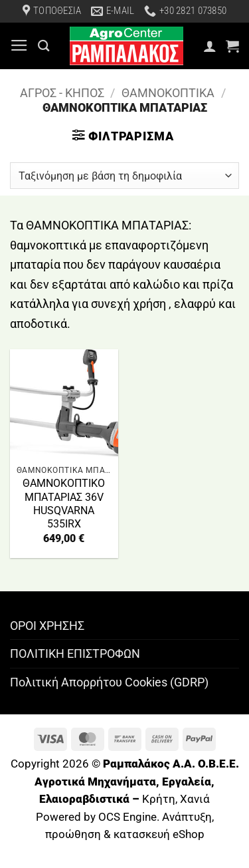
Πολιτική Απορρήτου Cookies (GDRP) (109, 682)
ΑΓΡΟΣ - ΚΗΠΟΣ (62, 93)
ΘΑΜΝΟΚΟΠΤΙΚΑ (168, 93)
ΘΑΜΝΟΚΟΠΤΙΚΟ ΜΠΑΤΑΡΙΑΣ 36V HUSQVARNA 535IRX (64, 504)
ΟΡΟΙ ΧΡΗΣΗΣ (47, 626)
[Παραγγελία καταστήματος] (124, 176)
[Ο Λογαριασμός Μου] (210, 46)
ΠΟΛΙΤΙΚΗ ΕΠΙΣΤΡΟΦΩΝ (75, 653)
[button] (19, 46)
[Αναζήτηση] (44, 46)
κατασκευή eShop (159, 834)
